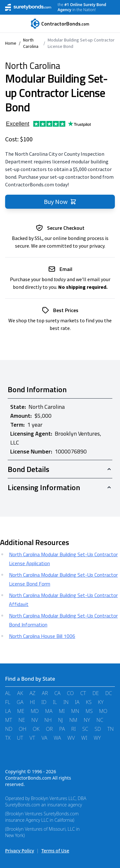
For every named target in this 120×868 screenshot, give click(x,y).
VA (44, 738)
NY (87, 720)
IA (77, 702)
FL (8, 702)
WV (71, 738)
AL (8, 693)
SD (98, 729)
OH (23, 729)
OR (49, 729)
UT (20, 738)
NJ (60, 720)
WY (97, 738)
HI (32, 702)
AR (45, 693)
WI (84, 738)
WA (57, 738)
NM (73, 720)
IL (55, 702)
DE (96, 693)
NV (35, 720)
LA (8, 711)
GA (20, 702)
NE (22, 720)
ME (21, 711)
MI (62, 711)
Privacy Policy (20, 851)
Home (11, 43)
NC (100, 720)
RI (74, 729)
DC (109, 693)
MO (103, 711)
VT (32, 738)
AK (20, 693)
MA (49, 711)
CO (70, 693)
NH (48, 720)
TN (110, 729)
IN (66, 702)
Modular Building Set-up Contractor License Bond (81, 43)
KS (89, 702)
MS (89, 711)
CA (57, 693)
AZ (32, 693)
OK (36, 729)
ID (44, 702)
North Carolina (31, 43)
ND (9, 729)
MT (9, 720)
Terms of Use (55, 851)
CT (83, 693)
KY (101, 702)
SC (85, 729)
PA (62, 729)
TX (8, 738)
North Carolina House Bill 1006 (42, 636)
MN (75, 711)
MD (35, 711)
